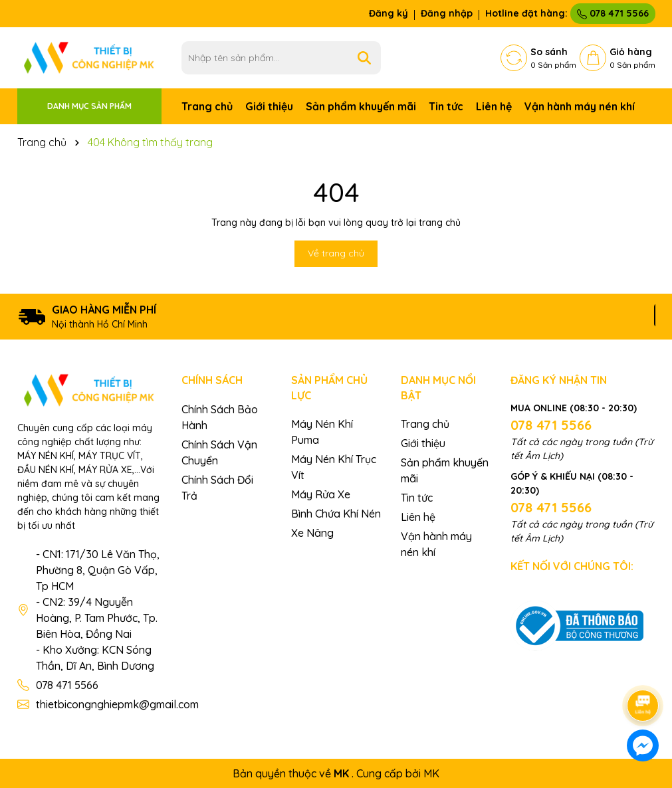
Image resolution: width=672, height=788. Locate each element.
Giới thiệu (269, 106)
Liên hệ (494, 106)
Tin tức (446, 106)
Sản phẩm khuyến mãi (361, 106)
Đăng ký (389, 13)
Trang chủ (207, 106)
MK (431, 773)
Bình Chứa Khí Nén (336, 514)
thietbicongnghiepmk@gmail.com (117, 704)
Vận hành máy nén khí (580, 106)
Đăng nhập (447, 13)
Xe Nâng (312, 533)
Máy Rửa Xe (321, 494)
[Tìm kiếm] (364, 58)
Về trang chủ (336, 253)
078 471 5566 (613, 13)
